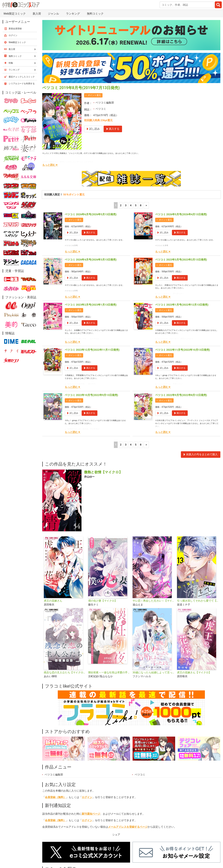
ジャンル (53, 14)
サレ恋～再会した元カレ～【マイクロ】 (154, 601)
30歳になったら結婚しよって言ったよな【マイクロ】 (154, 672)
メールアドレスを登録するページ (128, 827)
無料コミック (95, 14)
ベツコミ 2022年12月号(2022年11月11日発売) (92, 350)
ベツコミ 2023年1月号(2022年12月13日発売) (182, 305)
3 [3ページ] (126, 205)
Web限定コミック (14, 14)
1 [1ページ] (116, 205)
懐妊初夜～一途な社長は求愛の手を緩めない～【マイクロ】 (109, 672)
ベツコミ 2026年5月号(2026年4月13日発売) (181, 214)
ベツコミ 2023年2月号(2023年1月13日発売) (91, 305)
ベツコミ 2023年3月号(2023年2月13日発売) (181, 260)
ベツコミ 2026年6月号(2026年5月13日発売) (91, 214)
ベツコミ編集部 (105, 103)
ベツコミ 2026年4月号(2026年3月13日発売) (91, 260)
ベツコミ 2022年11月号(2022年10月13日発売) (183, 350)
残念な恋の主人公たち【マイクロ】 (65, 672)
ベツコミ (101, 109)
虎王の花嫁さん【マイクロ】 (194, 672)
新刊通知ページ (91, 814)
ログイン (87, 797)
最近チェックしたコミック (22, 77)
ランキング (73, 14)
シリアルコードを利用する (22, 84)
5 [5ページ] (136, 205)
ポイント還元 (94, 95)
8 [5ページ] (141, 205)
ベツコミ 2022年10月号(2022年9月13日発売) (91, 395)
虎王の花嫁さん (53, 601)
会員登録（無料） (55, 797)
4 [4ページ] (131, 205)
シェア (116, 835)
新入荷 (37, 14)
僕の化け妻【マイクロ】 (103, 601)
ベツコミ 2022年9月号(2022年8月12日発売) (181, 395)
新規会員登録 (15, 29)
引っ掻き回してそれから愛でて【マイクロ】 (198, 601)
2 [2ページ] (121, 205)
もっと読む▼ (50, 165)
